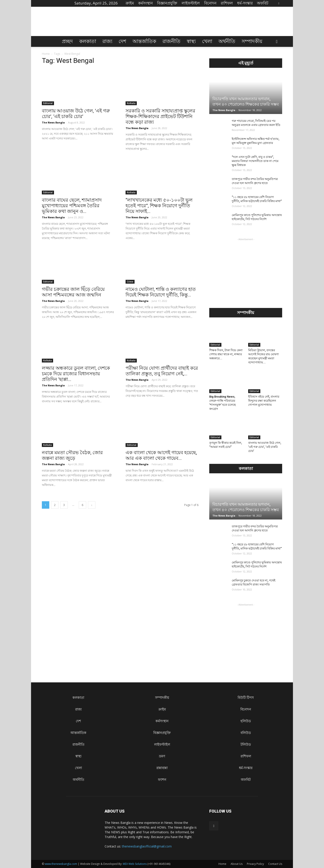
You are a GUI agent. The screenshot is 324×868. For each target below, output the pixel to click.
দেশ (122, 41)
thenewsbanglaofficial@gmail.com (147, 846)
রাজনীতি (171, 41)
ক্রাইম (130, 3)
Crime (130, 282)
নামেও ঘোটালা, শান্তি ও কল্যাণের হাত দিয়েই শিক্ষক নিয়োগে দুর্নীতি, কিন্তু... (161, 292)
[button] (277, 42)
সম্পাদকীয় (252, 41)
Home (46, 54)
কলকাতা (88, 41)
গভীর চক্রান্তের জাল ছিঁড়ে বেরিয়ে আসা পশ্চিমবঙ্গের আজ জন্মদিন (73, 292)
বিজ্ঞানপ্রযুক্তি (167, 3)
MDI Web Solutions (135, 864)
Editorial (48, 103)
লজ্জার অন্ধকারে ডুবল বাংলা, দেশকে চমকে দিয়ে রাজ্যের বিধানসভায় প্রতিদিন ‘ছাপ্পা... (76, 374)
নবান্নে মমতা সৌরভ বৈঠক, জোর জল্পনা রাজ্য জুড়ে (72, 455)
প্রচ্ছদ (67, 41)
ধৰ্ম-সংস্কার (245, 3)
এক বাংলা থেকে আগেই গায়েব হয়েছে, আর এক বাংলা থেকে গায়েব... (161, 455)
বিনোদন (210, 3)
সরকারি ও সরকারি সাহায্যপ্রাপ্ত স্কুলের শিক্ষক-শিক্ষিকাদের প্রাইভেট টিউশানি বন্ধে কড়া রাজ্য (160, 116)
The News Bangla (53, 122)
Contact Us (275, 864)
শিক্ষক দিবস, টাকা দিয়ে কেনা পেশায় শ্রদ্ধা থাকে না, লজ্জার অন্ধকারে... (226, 354)
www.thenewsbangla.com (61, 864)
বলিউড (246, 733)
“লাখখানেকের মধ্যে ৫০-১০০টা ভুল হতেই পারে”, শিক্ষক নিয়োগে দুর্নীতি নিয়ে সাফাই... (159, 206)
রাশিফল (227, 3)
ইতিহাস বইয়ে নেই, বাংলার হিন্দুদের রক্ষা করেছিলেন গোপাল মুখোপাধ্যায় (264, 401)
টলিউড (246, 744)
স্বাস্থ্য (191, 41)
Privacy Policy (255, 864)
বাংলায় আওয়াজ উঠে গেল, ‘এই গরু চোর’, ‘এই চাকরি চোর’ (76, 114)
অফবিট (263, 3)
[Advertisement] (246, 270)
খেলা (207, 41)
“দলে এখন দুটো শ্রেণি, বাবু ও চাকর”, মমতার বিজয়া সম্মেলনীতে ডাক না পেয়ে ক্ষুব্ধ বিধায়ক (255, 161)
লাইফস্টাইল (191, 3)
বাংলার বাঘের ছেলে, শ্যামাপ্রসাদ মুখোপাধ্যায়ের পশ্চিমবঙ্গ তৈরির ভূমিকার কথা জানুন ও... (72, 206)
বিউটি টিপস (246, 698)
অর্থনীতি (227, 41)
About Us (237, 864)
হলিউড (246, 721)
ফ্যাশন (162, 780)
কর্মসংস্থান (145, 3)
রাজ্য (107, 41)
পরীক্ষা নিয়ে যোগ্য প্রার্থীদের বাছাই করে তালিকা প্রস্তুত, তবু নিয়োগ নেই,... (162, 371)
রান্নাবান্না (162, 768)
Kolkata (131, 103)
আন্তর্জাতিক (144, 41)
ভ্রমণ (162, 756)
